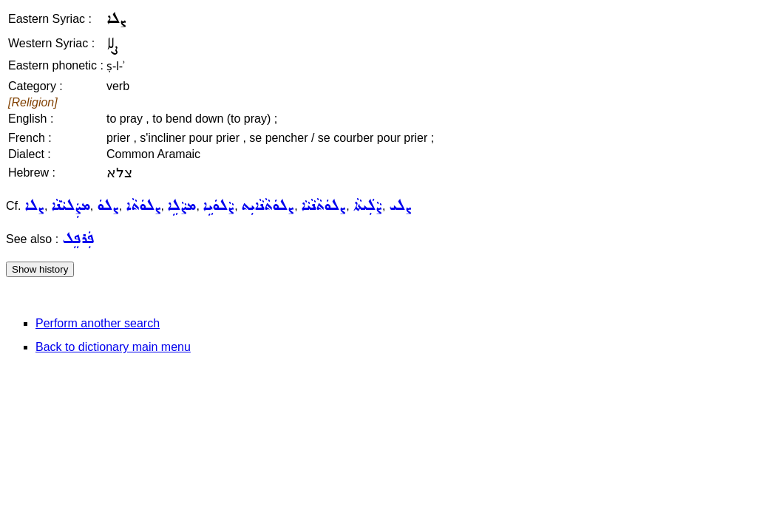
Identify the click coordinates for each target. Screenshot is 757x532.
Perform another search (98, 323)
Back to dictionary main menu (113, 347)
